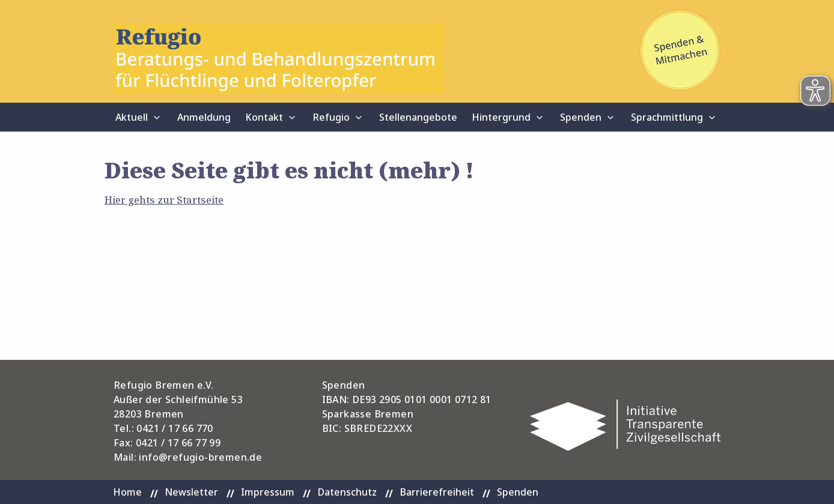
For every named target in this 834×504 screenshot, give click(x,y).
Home (127, 492)
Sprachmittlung (667, 117)
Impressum (268, 492)
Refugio (331, 117)
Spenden (581, 117)
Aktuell (132, 117)
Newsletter (191, 492)
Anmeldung (204, 117)
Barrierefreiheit (437, 492)
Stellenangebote (418, 117)
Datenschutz (347, 492)
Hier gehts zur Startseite (164, 200)
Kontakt (264, 117)
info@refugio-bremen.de (200, 457)
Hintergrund (501, 117)
